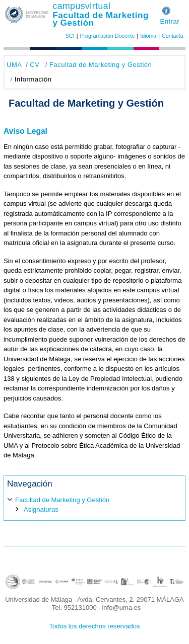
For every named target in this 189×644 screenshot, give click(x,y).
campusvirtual (81, 6)
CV (35, 65)
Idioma (148, 36)
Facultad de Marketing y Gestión (100, 19)
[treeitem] (94, 504)
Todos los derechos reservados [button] (95, 626)
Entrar (170, 21)
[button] (166, 9)
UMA (14, 65)
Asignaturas (41, 509)
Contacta (173, 36)
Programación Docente (107, 36)
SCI (70, 36)
